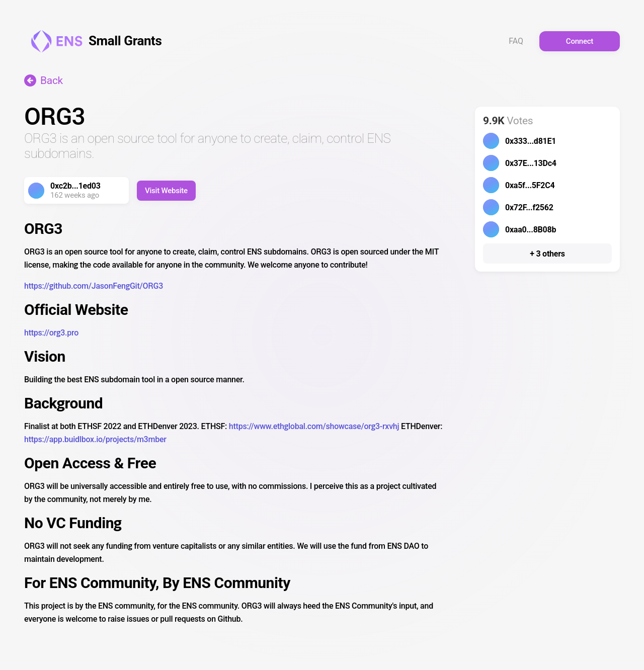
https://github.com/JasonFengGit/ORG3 (94, 286)
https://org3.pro (51, 333)
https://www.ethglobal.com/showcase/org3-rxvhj (314, 426)
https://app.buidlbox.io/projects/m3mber (95, 439)
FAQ (516, 41)
